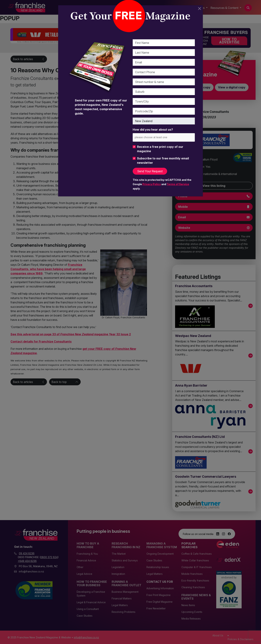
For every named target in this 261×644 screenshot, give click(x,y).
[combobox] (164, 137)
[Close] (200, 9)
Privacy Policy (152, 184)
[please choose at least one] (156, 137)
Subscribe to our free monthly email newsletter (163, 161)
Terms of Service (178, 184)
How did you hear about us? (153, 130)
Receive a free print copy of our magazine (160, 149)
